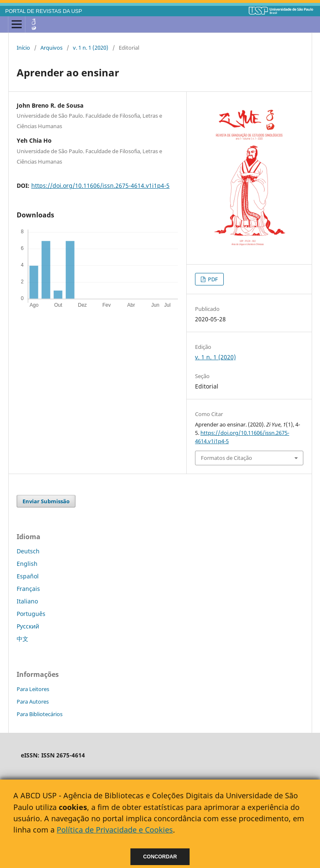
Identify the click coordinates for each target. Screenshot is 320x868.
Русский (28, 626)
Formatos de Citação (226, 458)
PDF (212, 279)
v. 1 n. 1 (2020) (91, 48)
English (27, 564)
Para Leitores (33, 689)
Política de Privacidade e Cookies (115, 830)
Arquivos (51, 48)
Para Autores (33, 701)
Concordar (160, 857)
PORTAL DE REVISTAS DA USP (44, 11)
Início (23, 48)
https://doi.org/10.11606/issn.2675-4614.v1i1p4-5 (100, 185)
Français (28, 589)
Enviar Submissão (46, 501)
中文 (22, 639)
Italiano (27, 601)
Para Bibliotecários (40, 714)
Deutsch (28, 551)
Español (28, 576)
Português (31, 614)
